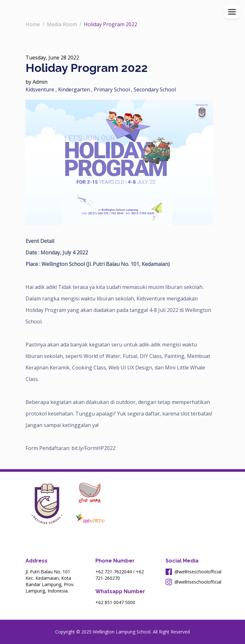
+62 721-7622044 (114, 572)
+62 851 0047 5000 (115, 602)
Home (33, 24)
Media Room (62, 24)
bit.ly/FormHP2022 (94, 448)
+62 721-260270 (120, 575)
